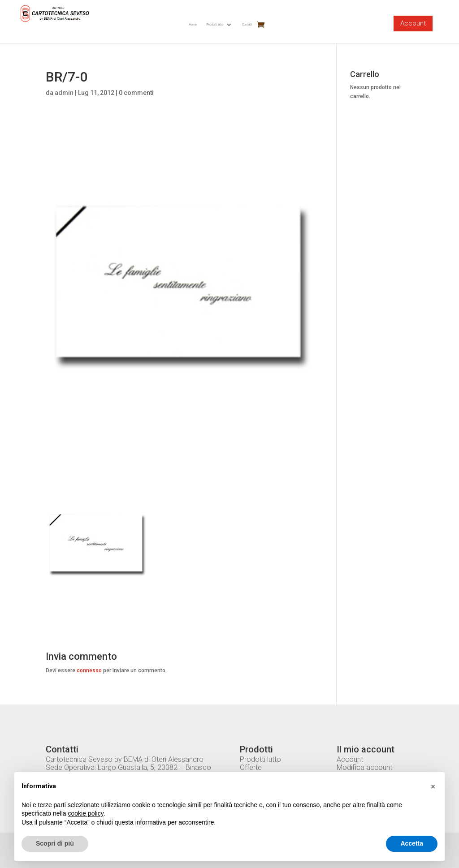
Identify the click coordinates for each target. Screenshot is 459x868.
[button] (433, 786)
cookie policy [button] (86, 813)
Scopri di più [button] (55, 843)
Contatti (247, 24)
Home (193, 24)
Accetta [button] (412, 843)
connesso (89, 670)
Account (413, 23)
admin (64, 93)
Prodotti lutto (215, 24)
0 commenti (136, 93)
